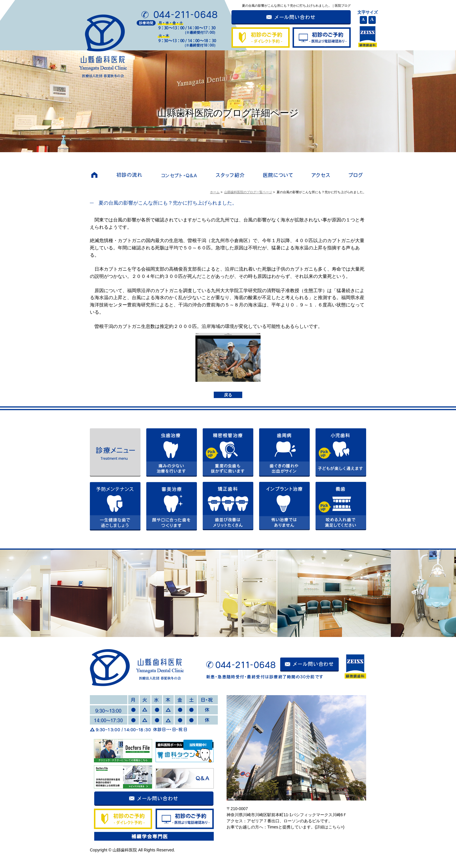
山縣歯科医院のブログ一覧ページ (248, 192)
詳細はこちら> (329, 827)
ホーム (215, 192)
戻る (228, 395)
